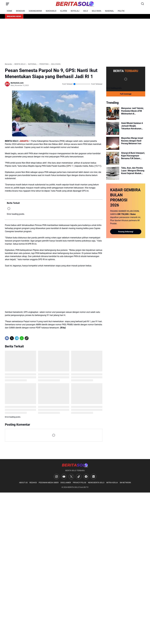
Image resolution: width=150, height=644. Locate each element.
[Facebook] (7, 338)
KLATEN (64, 11)
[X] (12, 338)
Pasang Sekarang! (126, 232)
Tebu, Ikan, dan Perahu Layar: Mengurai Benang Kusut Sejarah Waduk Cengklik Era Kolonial (133, 171)
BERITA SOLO (73, 487)
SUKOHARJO (51, 11)
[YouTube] (64, 477)
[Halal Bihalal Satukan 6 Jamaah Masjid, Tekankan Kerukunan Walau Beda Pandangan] (113, 128)
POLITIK (121, 11)
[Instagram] (56, 477)
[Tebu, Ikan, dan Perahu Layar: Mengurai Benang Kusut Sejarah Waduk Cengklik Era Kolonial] (113, 173)
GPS (69, 166)
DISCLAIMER (66, 483)
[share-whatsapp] (32, 338)
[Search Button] (143, 4)
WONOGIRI (20, 11)
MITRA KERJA (112, 483)
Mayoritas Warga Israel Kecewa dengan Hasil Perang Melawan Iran (132, 141)
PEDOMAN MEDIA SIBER (49, 483)
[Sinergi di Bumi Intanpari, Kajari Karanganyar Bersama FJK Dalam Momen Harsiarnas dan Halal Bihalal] (113, 158)
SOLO (86, 11)
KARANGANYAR (35, 11)
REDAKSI (33, 483)
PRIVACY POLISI (79, 483)
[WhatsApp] (22, 338)
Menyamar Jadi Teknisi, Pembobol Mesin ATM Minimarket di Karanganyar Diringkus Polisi (132, 111)
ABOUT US (23, 483)
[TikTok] (79, 477)
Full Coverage (126, 94)
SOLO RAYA (96, 11)
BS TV (86, 487)
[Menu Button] (8, 4)
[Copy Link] (27, 338)
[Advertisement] (75, 41)
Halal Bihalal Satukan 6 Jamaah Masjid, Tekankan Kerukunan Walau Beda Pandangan (132, 126)
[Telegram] (17, 338)
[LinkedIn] (94, 477)
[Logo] (75, 465)
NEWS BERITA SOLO (96, 483)
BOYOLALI (75, 11)
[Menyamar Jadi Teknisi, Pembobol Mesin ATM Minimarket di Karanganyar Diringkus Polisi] (113, 113)
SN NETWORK (125, 483)
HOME (9, 11)
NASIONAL (109, 11)
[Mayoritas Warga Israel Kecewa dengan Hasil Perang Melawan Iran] (113, 143)
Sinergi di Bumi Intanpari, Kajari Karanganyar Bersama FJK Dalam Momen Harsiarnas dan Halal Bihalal (133, 156)
